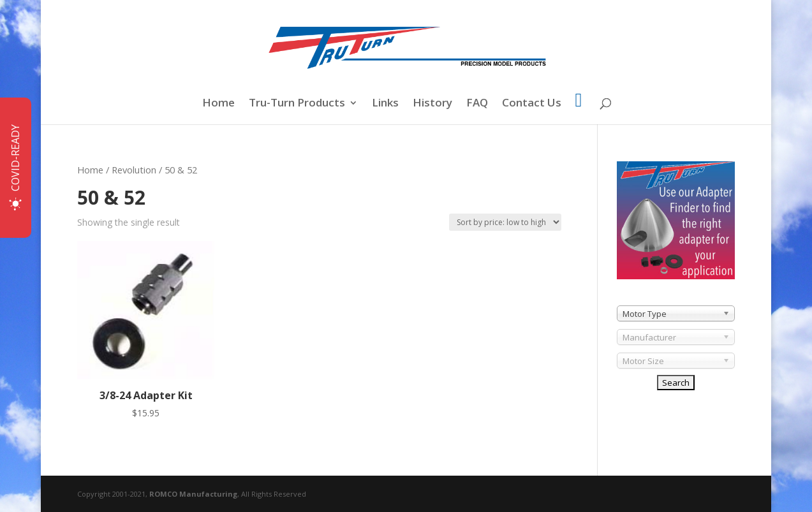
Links (385, 104)
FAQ (477, 104)
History (432, 104)
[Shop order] (505, 222)
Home (218, 104)
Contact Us (532, 104)
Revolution (134, 170)
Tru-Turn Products (297, 104)
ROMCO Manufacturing (193, 494)
